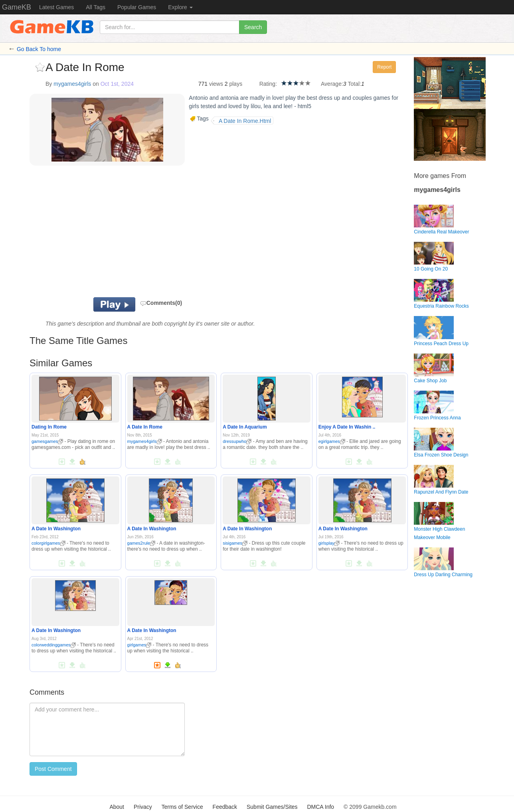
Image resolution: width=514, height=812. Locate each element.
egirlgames (332, 441)
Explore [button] (180, 7)
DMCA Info (320, 807)
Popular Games (137, 7)
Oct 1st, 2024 (117, 84)
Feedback (225, 807)
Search (253, 27)
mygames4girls (72, 84)
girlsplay (329, 543)
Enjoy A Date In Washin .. (347, 427)
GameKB (17, 7)
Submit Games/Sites (272, 807)
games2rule (141, 543)
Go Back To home (39, 49)
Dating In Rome (49, 427)
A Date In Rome (145, 427)
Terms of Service (182, 807)
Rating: (268, 84)
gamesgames (47, 441)
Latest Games (56, 7)
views (216, 84)
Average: (332, 84)
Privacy (143, 807)
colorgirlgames (48, 543)
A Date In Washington (56, 529)
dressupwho (237, 441)
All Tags (96, 7)
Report (384, 67)
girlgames (139, 645)
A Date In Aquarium (245, 427)
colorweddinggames (54, 645)
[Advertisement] (128, 233)
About (117, 807)
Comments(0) (161, 303)
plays (236, 84)
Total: (355, 84)
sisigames (235, 543)
